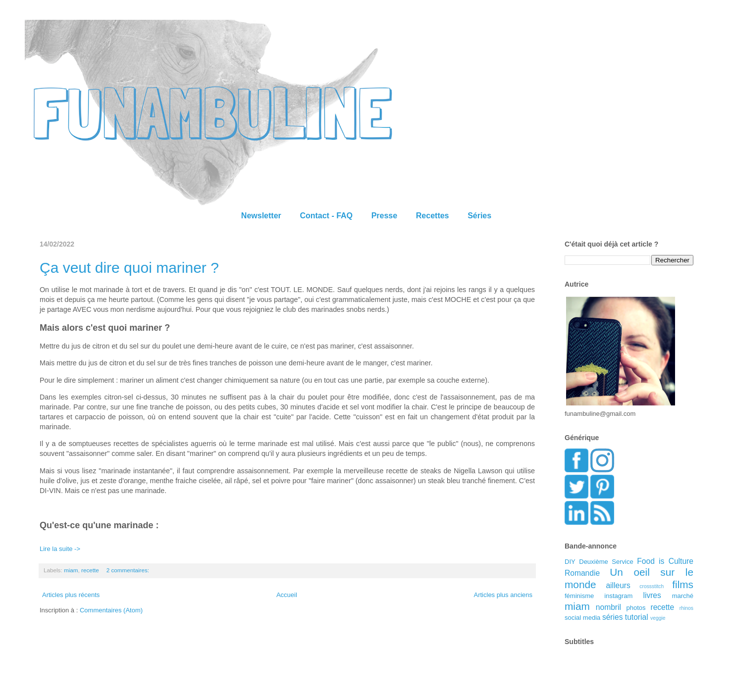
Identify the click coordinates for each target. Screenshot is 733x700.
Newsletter (261, 216)
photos (636, 608)
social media (582, 618)
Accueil (287, 595)
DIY (570, 562)
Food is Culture (665, 561)
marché (683, 596)
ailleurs (618, 585)
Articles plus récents (71, 595)
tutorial (637, 617)
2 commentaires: (129, 570)
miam (71, 570)
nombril (608, 607)
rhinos (686, 608)
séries (613, 617)
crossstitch (652, 586)
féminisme (579, 596)
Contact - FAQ (326, 216)
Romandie (582, 573)
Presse (385, 216)
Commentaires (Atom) (111, 610)
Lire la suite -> (60, 549)
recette (90, 570)
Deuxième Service (606, 562)
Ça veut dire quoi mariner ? (129, 268)
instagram (618, 596)
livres (652, 595)
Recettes (433, 216)
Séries (479, 216)
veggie (658, 618)
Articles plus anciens (503, 595)
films (683, 584)
